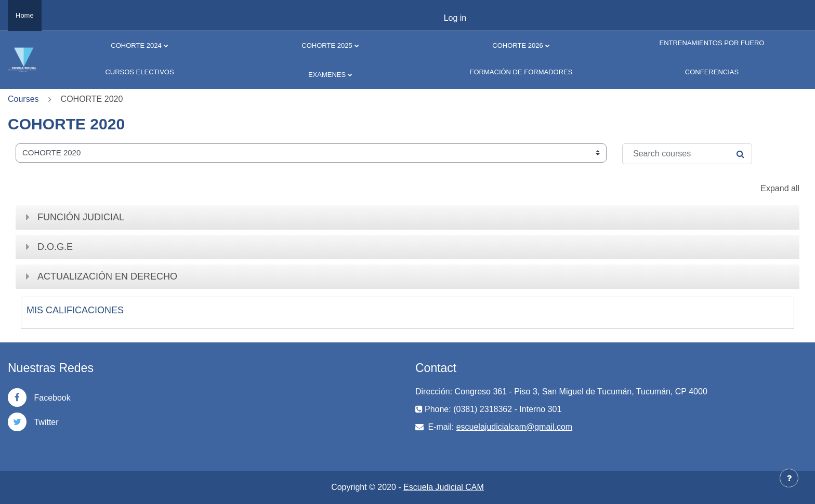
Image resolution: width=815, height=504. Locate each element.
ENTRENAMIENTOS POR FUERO (712, 43)
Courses (23, 99)
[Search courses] (687, 154)
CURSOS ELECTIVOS (139, 72)
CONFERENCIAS (712, 72)
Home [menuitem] (25, 15)
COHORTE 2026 (517, 45)
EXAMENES (327, 75)
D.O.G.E (55, 247)
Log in (455, 18)
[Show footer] (789, 478)
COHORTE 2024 (136, 45)
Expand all (780, 188)
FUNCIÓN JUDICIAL (81, 217)
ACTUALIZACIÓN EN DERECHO (107, 276)
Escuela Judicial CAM (444, 487)
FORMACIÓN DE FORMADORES (521, 72)
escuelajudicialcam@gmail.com (514, 427)
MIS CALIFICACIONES (75, 310)
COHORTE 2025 (327, 45)
